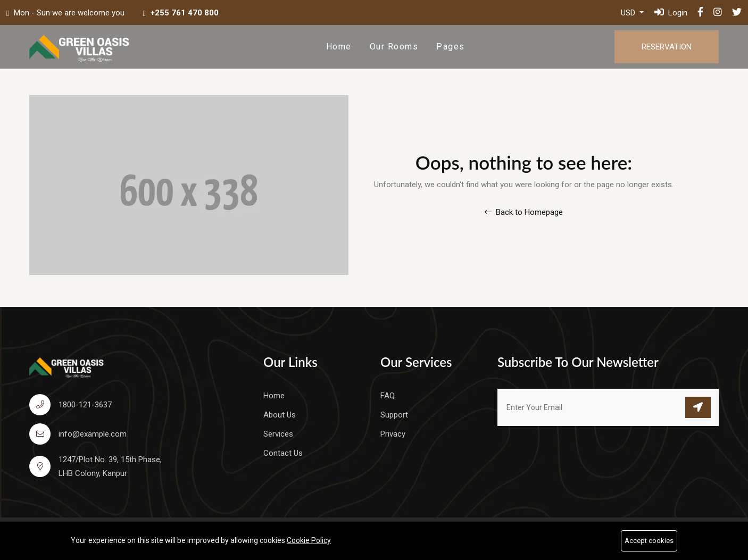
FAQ (388, 396)
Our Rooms (394, 47)
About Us (280, 415)
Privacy (393, 434)
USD (629, 13)
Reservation (667, 47)
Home (339, 47)
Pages (451, 47)
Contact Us (283, 453)
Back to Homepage (524, 212)
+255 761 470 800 (185, 13)
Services (278, 434)
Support (394, 415)
